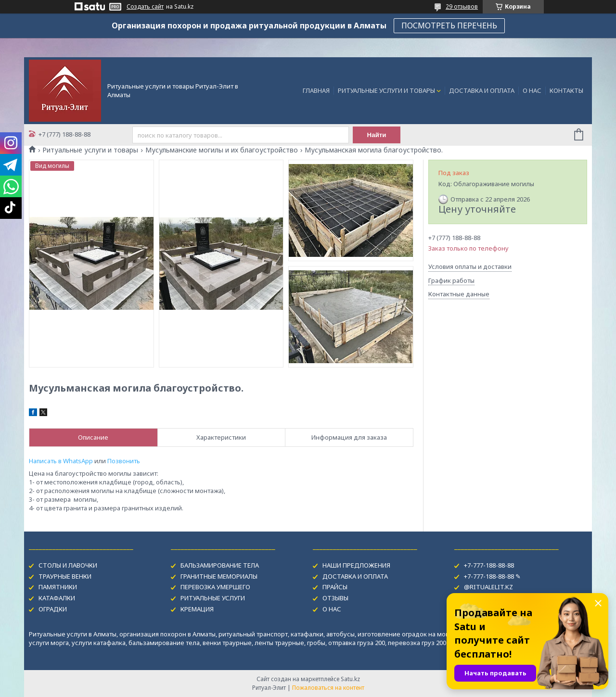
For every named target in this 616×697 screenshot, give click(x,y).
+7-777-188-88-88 (489, 565)
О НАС (532, 90)
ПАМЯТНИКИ (58, 587)
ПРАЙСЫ (335, 587)
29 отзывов (462, 6)
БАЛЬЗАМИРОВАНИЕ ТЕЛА (220, 565)
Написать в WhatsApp (61, 461)
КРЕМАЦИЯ (197, 609)
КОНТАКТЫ (566, 90)
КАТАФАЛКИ (57, 598)
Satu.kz (350, 679)
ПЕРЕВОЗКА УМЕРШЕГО (215, 587)
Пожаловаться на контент (328, 688)
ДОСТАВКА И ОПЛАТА (482, 90)
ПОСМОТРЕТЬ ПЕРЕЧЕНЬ (449, 25)
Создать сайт (145, 7)
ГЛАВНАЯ (316, 90)
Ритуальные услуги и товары (90, 150)
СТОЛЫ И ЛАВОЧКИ (68, 565)
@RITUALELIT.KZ (488, 587)
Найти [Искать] (377, 135)
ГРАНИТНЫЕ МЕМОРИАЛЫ (219, 576)
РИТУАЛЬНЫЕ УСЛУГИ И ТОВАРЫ (386, 90)
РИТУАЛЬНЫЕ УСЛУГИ (213, 598)
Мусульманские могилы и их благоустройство (222, 150)
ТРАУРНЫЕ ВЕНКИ (65, 576)
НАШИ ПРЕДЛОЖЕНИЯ (356, 565)
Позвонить (124, 461)
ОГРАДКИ (53, 609)
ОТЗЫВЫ (335, 598)
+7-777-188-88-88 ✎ (492, 576)
